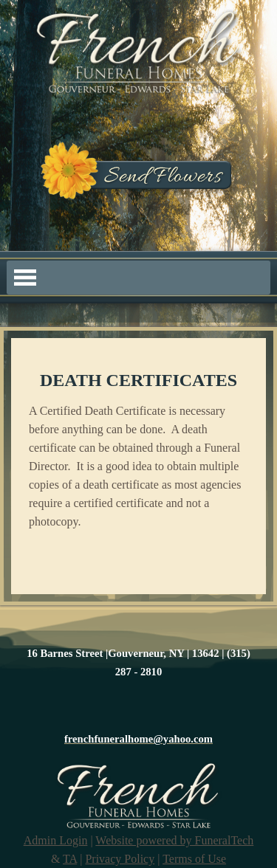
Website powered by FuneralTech (174, 840)
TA (70, 859)
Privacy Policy (120, 859)
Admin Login (56, 840)
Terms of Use (194, 859)
